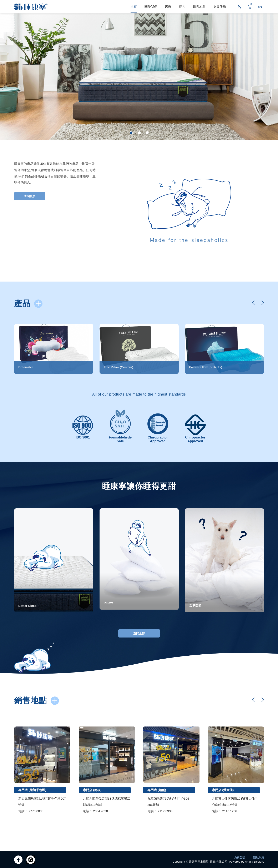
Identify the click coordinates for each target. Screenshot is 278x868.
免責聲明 (240, 857)
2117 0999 (165, 811)
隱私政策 (259, 857)
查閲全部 (139, 633)
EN (260, 7)
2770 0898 (36, 811)
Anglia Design (254, 862)
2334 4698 (100, 811)
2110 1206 (230, 811)
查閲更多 (30, 196)
